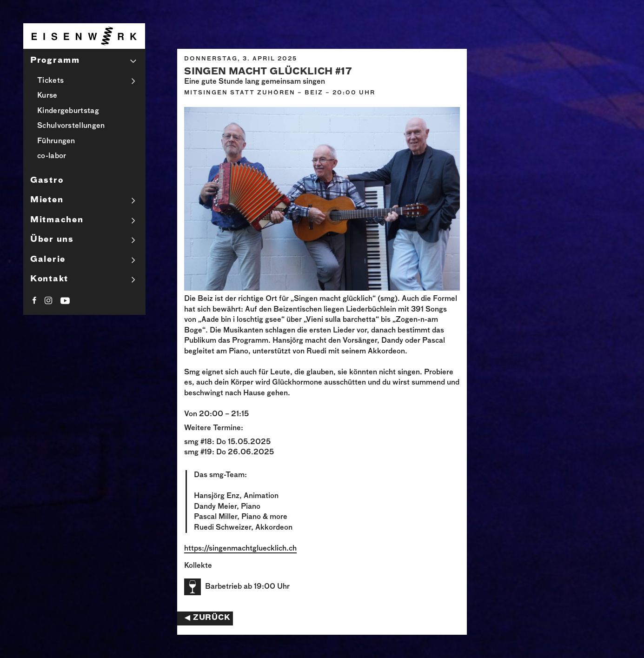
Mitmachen (57, 220)
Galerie (48, 260)
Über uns (52, 240)
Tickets (50, 81)
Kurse (47, 96)
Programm (55, 61)
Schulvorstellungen (71, 126)
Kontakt (49, 279)
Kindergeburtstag (68, 111)
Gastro (47, 181)
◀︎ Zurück (207, 618)
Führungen (56, 141)
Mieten (47, 200)
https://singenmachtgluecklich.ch (240, 548)
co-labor (52, 156)
